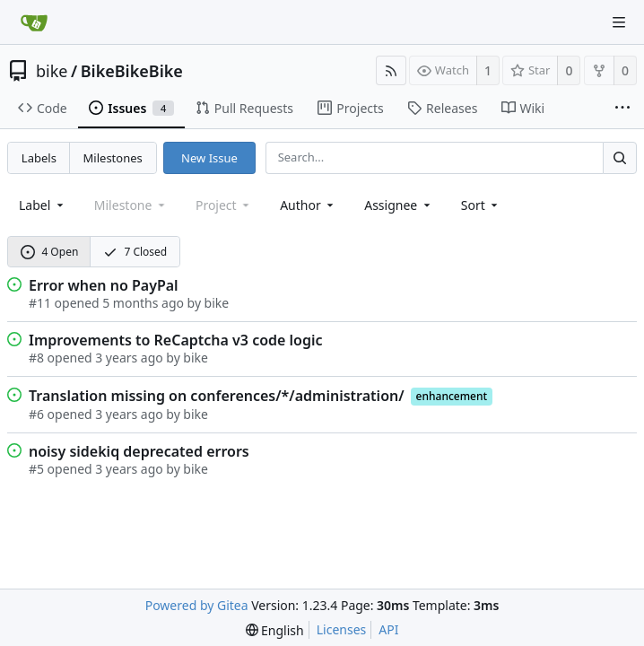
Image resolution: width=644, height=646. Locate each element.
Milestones (113, 158)
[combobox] (43, 205)
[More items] (622, 109)
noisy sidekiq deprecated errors (139, 451)
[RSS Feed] (391, 70)
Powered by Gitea (197, 605)
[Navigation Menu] (619, 22)
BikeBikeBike (132, 71)
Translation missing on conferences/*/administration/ (217, 396)
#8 (36, 358)
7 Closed (135, 252)
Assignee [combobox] (399, 205)
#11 (40, 303)
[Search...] (620, 157)
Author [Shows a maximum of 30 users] (308, 205)
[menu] (481, 205)
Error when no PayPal (104, 285)
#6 (36, 414)
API (388, 629)
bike (52, 71)
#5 (36, 469)
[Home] (34, 22)
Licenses (342, 629)
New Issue (209, 158)
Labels (39, 158)
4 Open (50, 252)
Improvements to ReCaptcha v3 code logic (176, 340)
